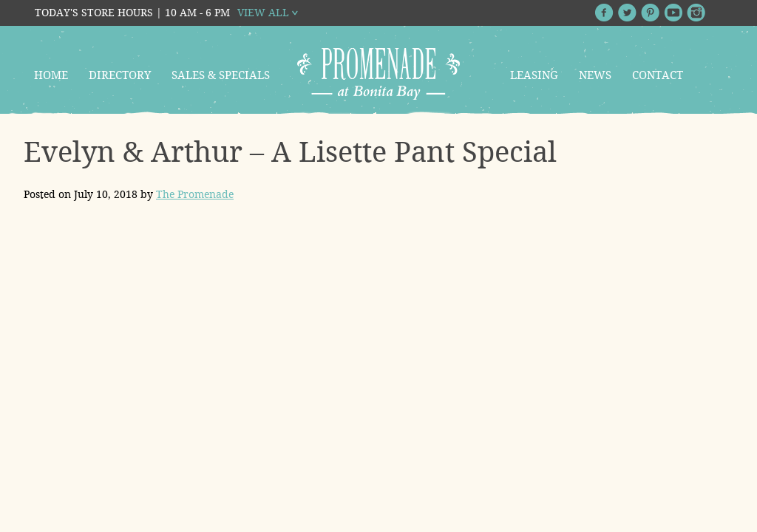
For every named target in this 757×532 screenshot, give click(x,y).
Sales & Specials (221, 75)
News (595, 75)
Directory (120, 75)
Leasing (534, 75)
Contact (658, 75)
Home (51, 75)
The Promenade (195, 194)
